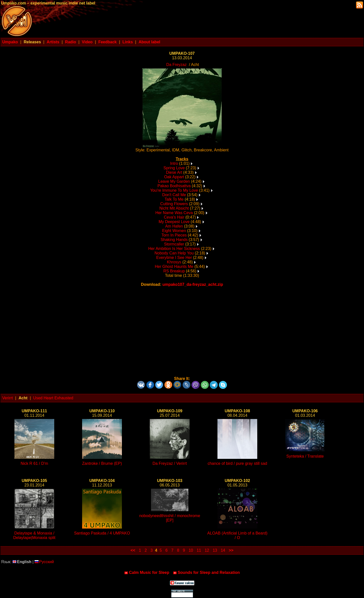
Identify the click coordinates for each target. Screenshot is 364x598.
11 (199, 550)
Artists (53, 42)
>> (231, 550)
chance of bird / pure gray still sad (237, 463)
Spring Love (174, 168)
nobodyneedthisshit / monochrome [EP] (170, 518)
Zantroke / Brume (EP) (102, 463)
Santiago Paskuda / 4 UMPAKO (102, 533)
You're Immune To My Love (174, 190)
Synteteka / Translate (305, 456)
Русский (44, 562)
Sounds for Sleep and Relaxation (206, 573)
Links (128, 42)
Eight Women (174, 231)
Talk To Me (174, 199)
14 (223, 550)
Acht (23, 398)
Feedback (107, 42)
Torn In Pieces (174, 235)
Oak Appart (174, 177)
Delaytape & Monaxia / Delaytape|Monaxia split (34, 535)
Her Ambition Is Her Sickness (174, 249)
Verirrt (8, 398)
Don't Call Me (174, 195)
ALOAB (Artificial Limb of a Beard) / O (237, 535)
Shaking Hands (174, 240)
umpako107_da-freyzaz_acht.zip (193, 284)
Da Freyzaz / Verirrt (170, 463)
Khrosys (174, 262)
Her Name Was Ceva (174, 213)
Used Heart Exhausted (53, 398)
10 (191, 550)
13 (215, 550)
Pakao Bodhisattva (174, 186)
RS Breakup (174, 271)
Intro (174, 163)
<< (133, 550)
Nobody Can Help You (174, 253)
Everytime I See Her (174, 258)
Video (87, 42)
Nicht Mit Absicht (174, 208)
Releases (32, 42)
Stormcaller (174, 244)
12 (207, 550)
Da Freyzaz (176, 65)
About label (149, 42)
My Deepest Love (174, 222)
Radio (70, 42)
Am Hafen (174, 226)
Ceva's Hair (174, 217)
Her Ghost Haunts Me (174, 267)
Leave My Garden (174, 181)
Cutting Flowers (174, 204)
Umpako (10, 42)
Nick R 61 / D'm (34, 463)
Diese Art (174, 172)
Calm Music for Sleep (147, 573)
